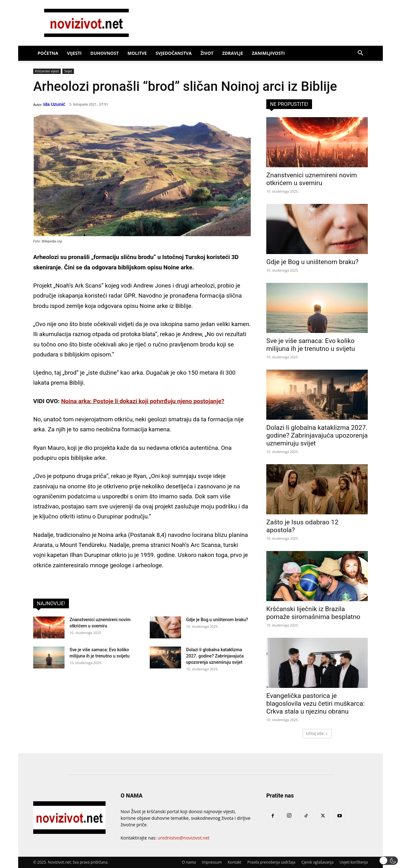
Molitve (137, 53)
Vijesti (74, 53)
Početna (48, 53)
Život (207, 53)
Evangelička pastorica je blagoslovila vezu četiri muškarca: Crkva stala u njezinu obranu (315, 704)
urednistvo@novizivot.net (184, 838)
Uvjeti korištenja (354, 862)
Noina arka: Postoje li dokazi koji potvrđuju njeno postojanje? (143, 401)
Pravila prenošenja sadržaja (271, 862)
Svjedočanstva (174, 53)
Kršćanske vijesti (47, 71)
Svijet (68, 71)
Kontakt (234, 862)
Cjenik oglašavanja (318, 862)
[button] (360, 54)
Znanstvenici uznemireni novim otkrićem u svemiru (312, 179)
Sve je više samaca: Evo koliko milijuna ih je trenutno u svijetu (311, 345)
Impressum (212, 862)
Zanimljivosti (268, 53)
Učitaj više (317, 733)
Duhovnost (105, 53)
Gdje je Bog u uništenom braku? (217, 620)
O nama (189, 862)
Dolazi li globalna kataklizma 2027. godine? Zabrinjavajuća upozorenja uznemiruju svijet (215, 656)
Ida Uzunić (54, 104)
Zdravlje (233, 53)
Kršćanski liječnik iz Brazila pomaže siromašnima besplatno (313, 613)
